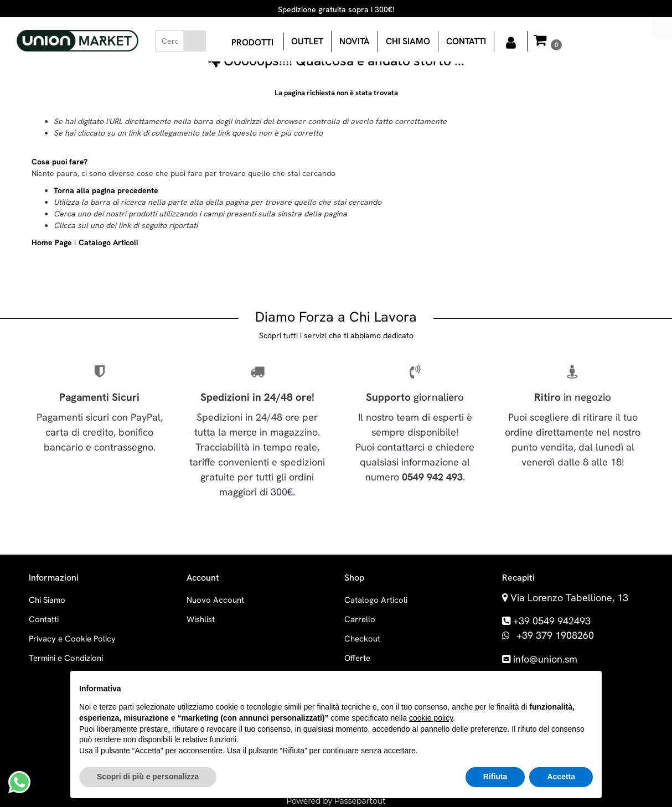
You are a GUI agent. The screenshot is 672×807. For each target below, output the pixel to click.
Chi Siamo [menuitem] (47, 600)
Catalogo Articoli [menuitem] (376, 600)
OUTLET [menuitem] (307, 41)
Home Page (53, 242)
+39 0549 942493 (552, 621)
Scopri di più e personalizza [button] (148, 777)
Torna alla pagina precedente (106, 190)
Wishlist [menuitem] (201, 619)
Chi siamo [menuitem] (408, 41)
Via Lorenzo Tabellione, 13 (569, 598)
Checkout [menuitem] (362, 639)
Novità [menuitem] (355, 41)
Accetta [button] (561, 777)
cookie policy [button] (431, 718)
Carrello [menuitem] (360, 619)
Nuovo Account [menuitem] (215, 600)
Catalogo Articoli (108, 242)
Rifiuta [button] (495, 777)
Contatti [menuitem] (466, 41)
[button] (195, 41)
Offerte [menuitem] (357, 658)
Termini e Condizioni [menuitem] (66, 658)
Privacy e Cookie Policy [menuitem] (72, 639)
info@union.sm (545, 659)
